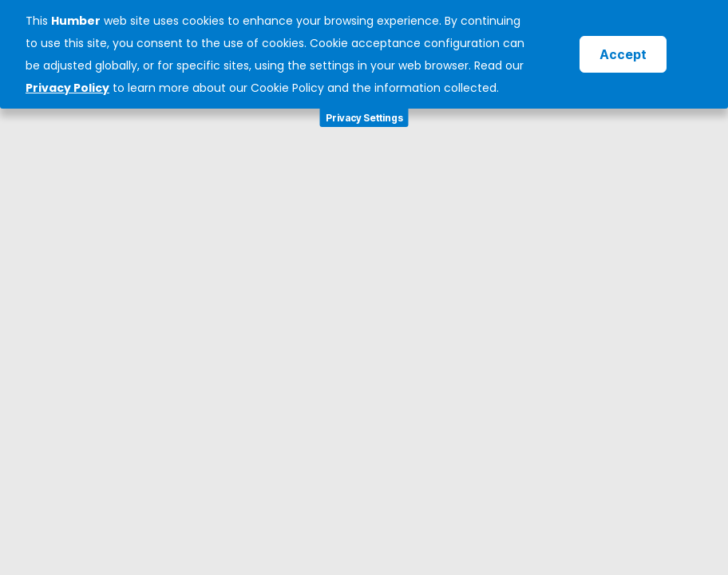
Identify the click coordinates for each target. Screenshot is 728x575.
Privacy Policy (67, 88)
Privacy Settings (364, 118)
